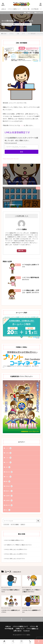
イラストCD (6, 524)
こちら (22, 125)
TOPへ (39, 642)
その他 (8, 453)
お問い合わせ (17, 631)
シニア (8, 448)
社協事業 (9, 496)
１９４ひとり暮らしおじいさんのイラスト (14, 559)
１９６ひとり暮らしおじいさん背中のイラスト (16, 549)
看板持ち (9, 491)
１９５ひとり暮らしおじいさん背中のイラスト (16, 554)
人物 (18, 34)
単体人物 (21, 24)
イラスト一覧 (26, 9)
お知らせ (4, 9)
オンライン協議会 (15, 524)
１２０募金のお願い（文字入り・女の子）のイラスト (31, 291)
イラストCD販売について (14, 9)
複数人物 (9, 505)
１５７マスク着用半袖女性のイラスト (31, 278)
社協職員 (9, 500)
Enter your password (11, 143)
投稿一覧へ (21, 251)
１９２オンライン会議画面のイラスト (31, 611)
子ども (8, 477)
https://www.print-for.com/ (11, 159)
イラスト (11, 34)
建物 (8, 481)
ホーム (4, 642)
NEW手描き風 (35, 9)
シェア (13, 642)
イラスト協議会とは (32, 629)
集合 (8, 510)
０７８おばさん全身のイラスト (31, 266)
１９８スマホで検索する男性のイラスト (14, 540)
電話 (30, 642)
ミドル (19, 265)
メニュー (21, 642)
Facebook (27, 631)
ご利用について (20, 629)
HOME (5, 34)
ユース (16, 24)
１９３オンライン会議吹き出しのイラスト (11, 611)
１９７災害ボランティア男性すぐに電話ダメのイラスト (18, 545)
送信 (21, 152)
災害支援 (9, 486)
